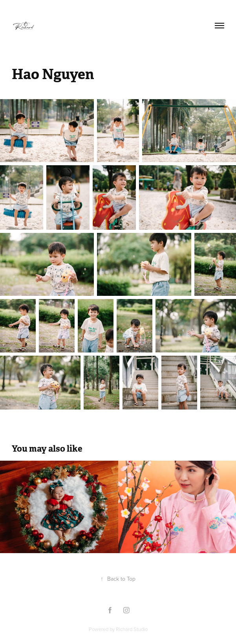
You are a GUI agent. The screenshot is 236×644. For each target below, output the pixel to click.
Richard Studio (132, 629)
